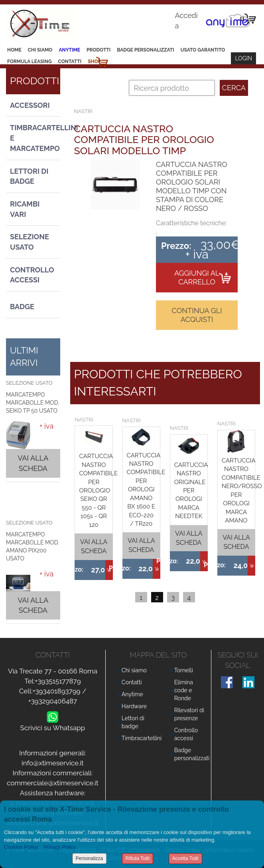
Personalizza (90, 858)
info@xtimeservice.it (53, 763)
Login (243, 58)
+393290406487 (53, 701)
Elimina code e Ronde (184, 690)
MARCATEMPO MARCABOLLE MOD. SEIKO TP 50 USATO (33, 403)
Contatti (70, 62)
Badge (22, 307)
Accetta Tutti (185, 858)
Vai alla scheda (33, 463)
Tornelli (184, 670)
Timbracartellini (142, 738)
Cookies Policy (21, 847)
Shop (94, 62)
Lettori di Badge (29, 176)
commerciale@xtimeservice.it (53, 783)
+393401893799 (57, 691)
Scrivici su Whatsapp (53, 726)
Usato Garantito (203, 50)
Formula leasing (30, 62)
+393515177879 (58, 681)
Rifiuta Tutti (138, 858)
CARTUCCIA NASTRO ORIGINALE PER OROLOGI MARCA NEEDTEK (191, 491)
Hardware (134, 706)
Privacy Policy (60, 847)
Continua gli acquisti (197, 315)
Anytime (69, 50)
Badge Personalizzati (145, 50)
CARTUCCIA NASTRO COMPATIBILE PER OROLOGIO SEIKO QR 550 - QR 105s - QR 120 (98, 490)
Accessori (30, 105)
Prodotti (99, 50)
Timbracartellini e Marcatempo (35, 138)
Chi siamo (40, 50)
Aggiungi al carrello (197, 277)
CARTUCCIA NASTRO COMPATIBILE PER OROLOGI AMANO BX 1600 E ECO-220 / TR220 (146, 490)
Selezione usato (30, 242)
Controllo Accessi (32, 275)
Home (14, 50)
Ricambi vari (25, 209)
